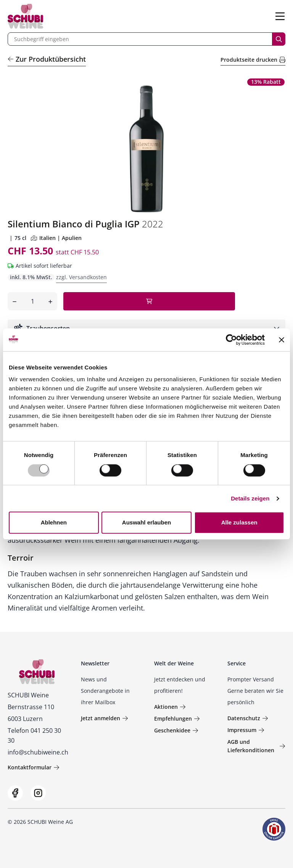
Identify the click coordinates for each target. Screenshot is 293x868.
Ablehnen (54, 522)
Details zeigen (250, 498)
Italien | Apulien (56, 238)
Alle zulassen (239, 522)
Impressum (246, 730)
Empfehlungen (177, 719)
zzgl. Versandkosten (81, 277)
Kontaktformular (34, 767)
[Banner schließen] (282, 340)
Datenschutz (248, 718)
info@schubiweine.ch (38, 752)
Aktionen (170, 707)
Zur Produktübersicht (47, 59)
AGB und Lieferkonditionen (256, 746)
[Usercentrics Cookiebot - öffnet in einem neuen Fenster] (231, 340)
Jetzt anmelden (105, 718)
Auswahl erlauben (146, 522)
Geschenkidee (176, 730)
